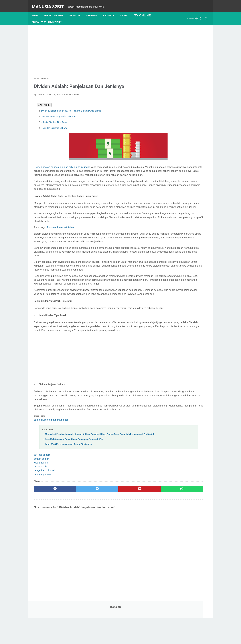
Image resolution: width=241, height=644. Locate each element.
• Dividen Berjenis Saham (53, 125)
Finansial (94, 11)
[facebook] (48, 536)
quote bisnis (40, 513)
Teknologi (77, 11)
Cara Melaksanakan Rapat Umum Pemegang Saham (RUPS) (74, 486)
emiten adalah (42, 506)
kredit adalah (41, 510)
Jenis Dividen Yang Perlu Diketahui (58, 114)
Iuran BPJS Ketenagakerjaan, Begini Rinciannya (68, 491)
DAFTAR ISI (43, 102)
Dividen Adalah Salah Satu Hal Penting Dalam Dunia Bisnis (70, 108)
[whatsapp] (135, 536)
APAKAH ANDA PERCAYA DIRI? (49, 17)
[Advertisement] (92, 47)
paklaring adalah (43, 521)
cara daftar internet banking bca (51, 463)
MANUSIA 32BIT (50, 4)
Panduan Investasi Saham (61, 240)
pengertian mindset (44, 517)
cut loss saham (42, 502)
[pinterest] (106, 536)
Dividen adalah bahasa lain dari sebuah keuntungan (62, 164)
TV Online (145, 11)
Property (111, 11)
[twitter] (77, 536)
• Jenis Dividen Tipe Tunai (53, 120)
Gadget (126, 11)
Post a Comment (72, 92)
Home (37, 11)
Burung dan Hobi (55, 11)
